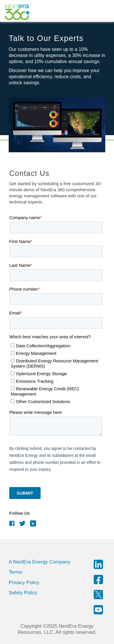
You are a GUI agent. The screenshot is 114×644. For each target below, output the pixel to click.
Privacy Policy (24, 583)
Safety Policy (23, 593)
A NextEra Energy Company (40, 562)
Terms (15, 572)
